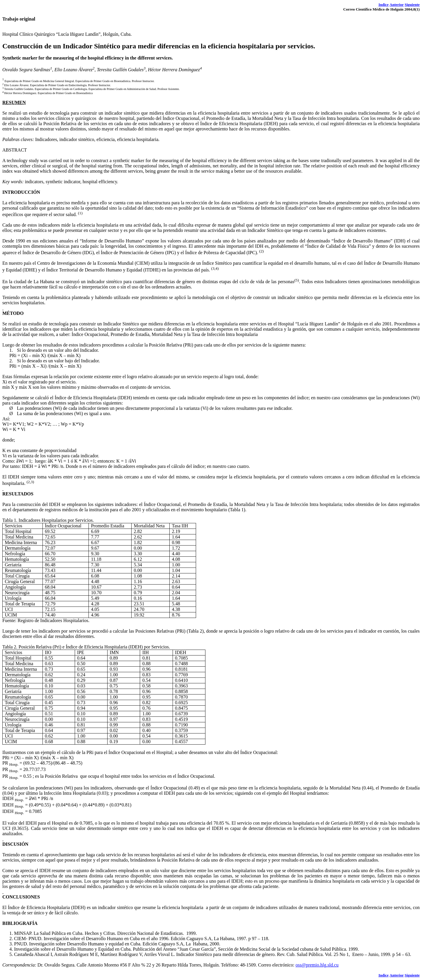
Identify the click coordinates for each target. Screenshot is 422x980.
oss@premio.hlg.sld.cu (317, 965)
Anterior (397, 5)
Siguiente (412, 5)
